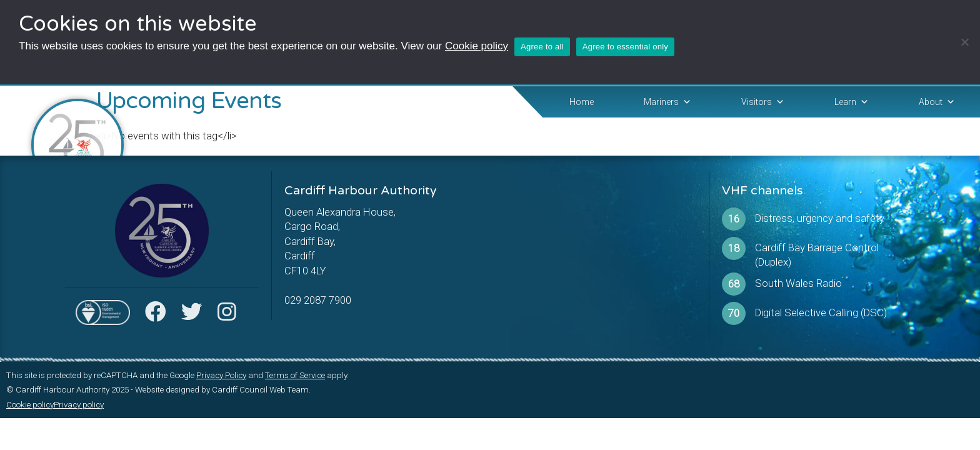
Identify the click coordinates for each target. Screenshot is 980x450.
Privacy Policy (221, 375)
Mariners (667, 102)
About (937, 102)
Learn (852, 102)
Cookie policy (477, 46)
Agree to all (542, 47)
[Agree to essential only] (964, 42)
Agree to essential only (625, 47)
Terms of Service (295, 375)
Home (582, 102)
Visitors (763, 102)
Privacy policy (79, 405)
